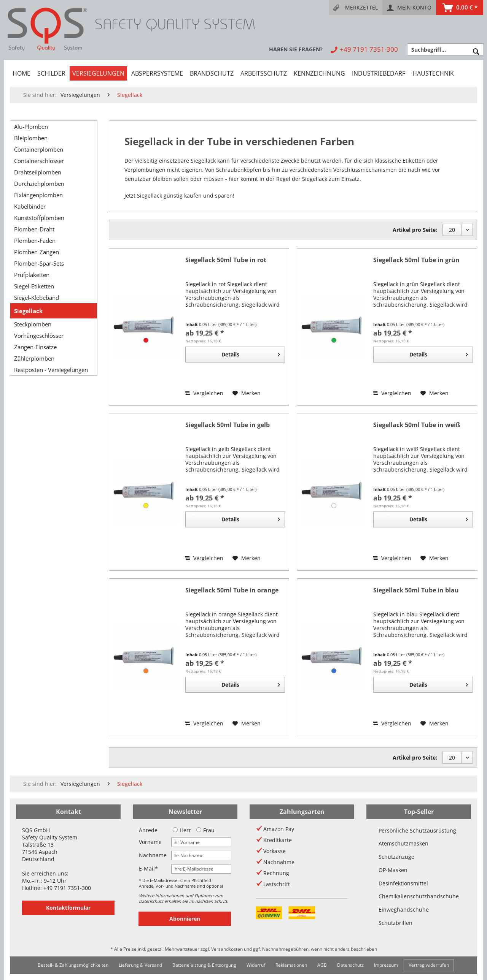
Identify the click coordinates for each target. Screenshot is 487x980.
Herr (182, 830)
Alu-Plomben (31, 127)
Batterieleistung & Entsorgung (204, 965)
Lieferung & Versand (140, 965)
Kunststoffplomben (39, 218)
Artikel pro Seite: (415, 230)
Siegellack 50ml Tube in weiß (417, 425)
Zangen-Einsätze (35, 347)
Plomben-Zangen (37, 252)
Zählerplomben (34, 358)
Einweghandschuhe (404, 910)
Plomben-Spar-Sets (39, 263)
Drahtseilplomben (38, 172)
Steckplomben (33, 324)
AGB (322, 965)
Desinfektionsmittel (403, 883)
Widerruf (256, 965)
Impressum (386, 965)
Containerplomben (39, 149)
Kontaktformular (68, 908)
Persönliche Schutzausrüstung (417, 830)
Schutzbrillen (395, 923)
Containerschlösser (39, 161)
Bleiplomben (31, 138)
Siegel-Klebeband (37, 298)
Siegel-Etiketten (34, 286)
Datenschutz (350, 965)
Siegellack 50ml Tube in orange (232, 590)
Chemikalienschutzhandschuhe (419, 896)
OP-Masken (393, 870)
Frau (205, 830)
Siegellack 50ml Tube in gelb (228, 425)
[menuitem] (356, 8)
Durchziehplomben (39, 184)
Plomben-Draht (34, 229)
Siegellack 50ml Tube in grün (416, 260)
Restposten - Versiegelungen (51, 370)
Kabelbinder (30, 206)
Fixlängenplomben (38, 195)
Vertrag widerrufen (429, 965)
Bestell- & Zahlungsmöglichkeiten (73, 965)
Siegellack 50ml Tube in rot (226, 260)
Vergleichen (204, 393)
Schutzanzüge (396, 857)
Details (251, 353)
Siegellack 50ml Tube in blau (416, 590)
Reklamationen (291, 965)
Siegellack (28, 311)
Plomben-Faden (35, 241)
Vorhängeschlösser (39, 336)
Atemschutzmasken (403, 843)
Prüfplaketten (32, 275)
